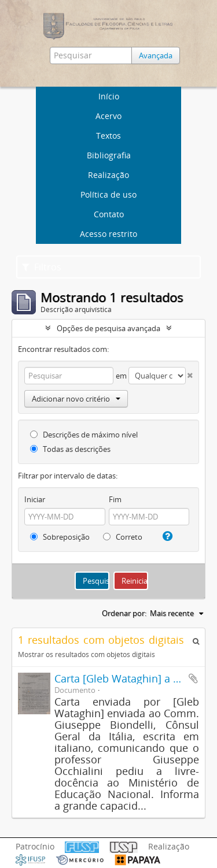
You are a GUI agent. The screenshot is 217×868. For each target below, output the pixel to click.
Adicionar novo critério (76, 399)
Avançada (156, 55)
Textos (108, 136)
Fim (115, 499)
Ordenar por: (124, 613)
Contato (109, 214)
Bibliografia (109, 155)
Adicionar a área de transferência (193, 678)
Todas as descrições (70, 449)
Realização (108, 175)
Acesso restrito (108, 234)
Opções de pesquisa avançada (108, 328)
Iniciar (35, 499)
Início (109, 96)
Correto (123, 537)
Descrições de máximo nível (84, 435)
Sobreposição (60, 537)
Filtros (42, 267)
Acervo (108, 116)
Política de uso (108, 194)
